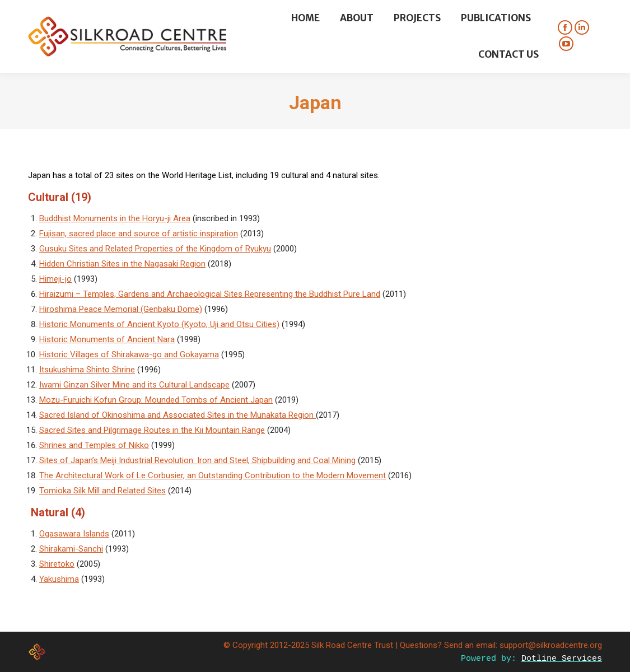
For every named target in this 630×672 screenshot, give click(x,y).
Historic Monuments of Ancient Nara (107, 339)
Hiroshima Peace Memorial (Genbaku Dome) (121, 309)
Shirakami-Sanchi (71, 549)
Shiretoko (57, 564)
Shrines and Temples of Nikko (94, 445)
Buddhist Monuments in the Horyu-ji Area (115, 218)
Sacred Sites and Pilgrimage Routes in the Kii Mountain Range (152, 430)
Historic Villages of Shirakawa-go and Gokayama (129, 354)
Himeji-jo (55, 279)
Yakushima (59, 579)
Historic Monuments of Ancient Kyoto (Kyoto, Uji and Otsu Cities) (159, 324)
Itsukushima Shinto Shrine (87, 370)
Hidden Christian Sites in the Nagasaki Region (122, 264)
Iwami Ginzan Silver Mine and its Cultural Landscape (134, 385)
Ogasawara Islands (74, 534)
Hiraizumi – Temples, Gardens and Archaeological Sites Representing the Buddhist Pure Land (210, 294)
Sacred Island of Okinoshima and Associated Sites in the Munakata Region (178, 415)
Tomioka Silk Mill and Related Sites (102, 491)
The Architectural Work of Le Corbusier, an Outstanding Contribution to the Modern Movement (213, 475)
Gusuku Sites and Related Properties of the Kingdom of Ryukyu (155, 249)
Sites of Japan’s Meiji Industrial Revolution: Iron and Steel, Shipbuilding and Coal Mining (197, 460)
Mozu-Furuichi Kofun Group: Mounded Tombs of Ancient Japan (156, 400)
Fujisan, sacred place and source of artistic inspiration (139, 234)
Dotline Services (562, 659)
